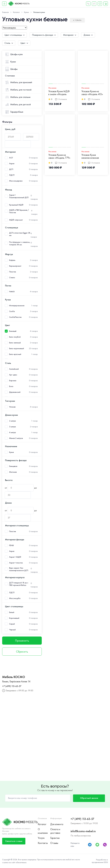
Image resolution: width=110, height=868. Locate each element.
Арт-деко (13, 375)
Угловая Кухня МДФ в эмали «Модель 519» (59, 93)
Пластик (13, 272)
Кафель (12, 260)
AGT (11, 158)
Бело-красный (15, 354)
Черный (12, 630)
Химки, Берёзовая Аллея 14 (16, 681)
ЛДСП (12, 175)
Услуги (41, 838)
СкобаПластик (15, 317)
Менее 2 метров (16, 438)
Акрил (12, 163)
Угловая (12, 407)
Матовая (13, 472)
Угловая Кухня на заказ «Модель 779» (59, 156)
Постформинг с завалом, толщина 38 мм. (20, 243)
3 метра (12, 427)
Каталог (42, 824)
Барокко (13, 381)
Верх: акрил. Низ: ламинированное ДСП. (19, 569)
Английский (14, 369)
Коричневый (14, 618)
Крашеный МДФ (16, 205)
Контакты (43, 843)
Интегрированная (17, 306)
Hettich (12, 292)
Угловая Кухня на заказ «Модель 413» (92, 93)
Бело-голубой (15, 337)
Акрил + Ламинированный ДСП (19, 196)
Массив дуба (15, 598)
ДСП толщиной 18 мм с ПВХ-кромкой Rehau (19, 584)
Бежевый (13, 331)
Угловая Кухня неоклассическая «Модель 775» (90, 156)
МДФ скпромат (16, 220)
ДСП (11, 169)
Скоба (12, 311)
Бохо (11, 386)
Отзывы (54, 843)
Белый (12, 612)
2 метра (12, 421)
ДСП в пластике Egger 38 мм (20, 234)
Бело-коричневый (17, 348)
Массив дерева (16, 181)
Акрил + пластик (16, 563)
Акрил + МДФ (15, 557)
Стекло (12, 278)
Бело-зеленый (15, 343)
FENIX (11, 545)
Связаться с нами (14, 841)
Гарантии (55, 838)
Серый (12, 624)
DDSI (106, 862)
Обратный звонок (89, 798)
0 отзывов (61, 99)
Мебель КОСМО (14, 677)
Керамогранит (15, 266)
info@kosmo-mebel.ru (83, 831)
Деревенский (15, 392)
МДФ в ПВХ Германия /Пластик (19, 211)
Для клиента (57, 824)
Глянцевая (13, 466)
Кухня (11, 452)
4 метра (12, 432)
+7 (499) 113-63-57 (12, 686)
